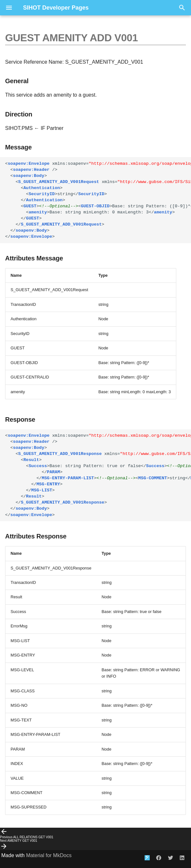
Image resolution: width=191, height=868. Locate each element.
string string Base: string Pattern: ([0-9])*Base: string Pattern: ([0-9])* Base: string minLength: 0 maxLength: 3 (98, 200)
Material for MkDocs (49, 855)
